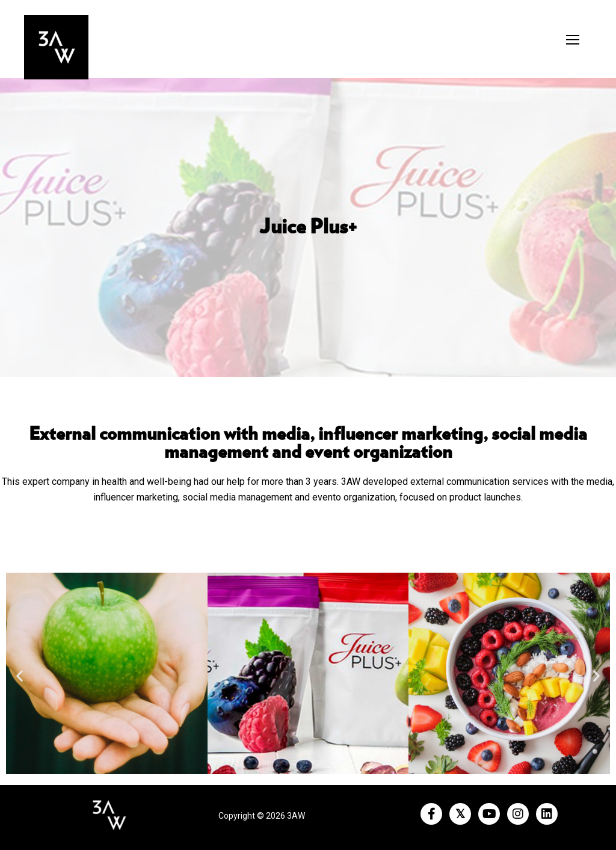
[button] (20, 676)
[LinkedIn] (547, 814)
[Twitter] (460, 814)
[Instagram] (518, 814)
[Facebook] (431, 814)
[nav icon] (573, 40)
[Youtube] (489, 814)
